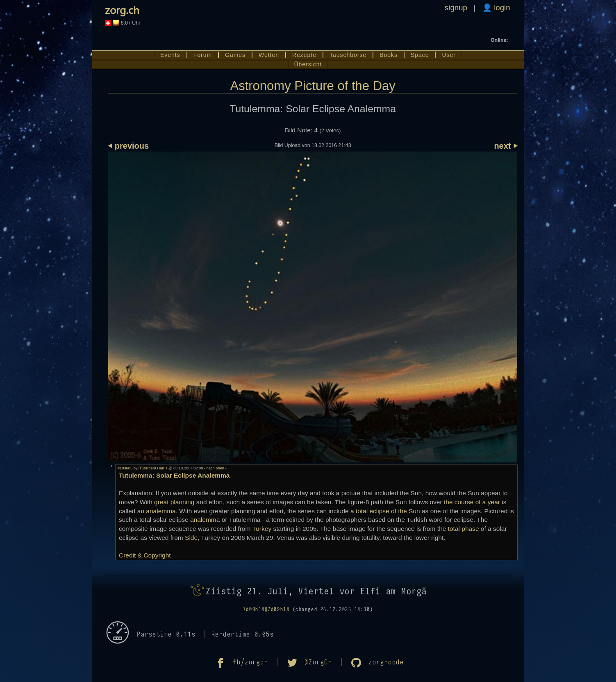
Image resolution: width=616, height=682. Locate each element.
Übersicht (308, 64)
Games (235, 55)
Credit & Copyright (145, 555)
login (501, 8)
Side (191, 538)
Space (420, 55)
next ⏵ (506, 146)
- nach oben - (215, 468)
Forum (203, 55)
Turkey (262, 529)
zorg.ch (122, 10)
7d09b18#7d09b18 (266, 609)
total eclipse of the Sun (388, 511)
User (449, 55)
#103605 (125, 468)
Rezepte (304, 55)
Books (389, 55)
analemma (161, 511)
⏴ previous (128, 146)
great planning (174, 502)
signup (456, 8)
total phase (464, 529)
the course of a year (472, 502)
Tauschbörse (348, 55)
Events (170, 55)
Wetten (269, 55)
